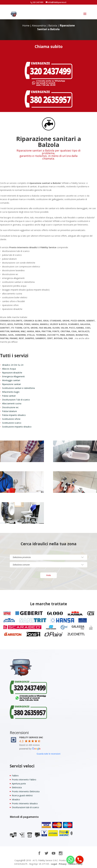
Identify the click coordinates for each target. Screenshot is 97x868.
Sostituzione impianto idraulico (17, 427)
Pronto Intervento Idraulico (25, 803)
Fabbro (15, 776)
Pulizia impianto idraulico (14, 415)
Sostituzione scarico (12, 423)
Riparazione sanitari (11, 384)
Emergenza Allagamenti (13, 376)
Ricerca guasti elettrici (22, 795)
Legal (54, 864)
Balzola (53, 25)
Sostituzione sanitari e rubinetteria (18, 388)
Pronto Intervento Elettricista (26, 791)
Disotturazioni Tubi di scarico (16, 400)
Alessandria (39, 25)
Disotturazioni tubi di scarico (25, 807)
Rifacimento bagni (11, 392)
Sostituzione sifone (11, 419)
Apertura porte (19, 784)
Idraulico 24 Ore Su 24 (13, 365)
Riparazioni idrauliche (12, 373)
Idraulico (16, 799)
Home (26, 25)
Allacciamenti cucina (12, 403)
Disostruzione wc (10, 407)
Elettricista (17, 787)
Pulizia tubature (9, 411)
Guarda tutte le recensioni (48, 754)
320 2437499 (38, 2)
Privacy (63, 864)
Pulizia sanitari (9, 396)
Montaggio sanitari (11, 380)
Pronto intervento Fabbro (24, 780)
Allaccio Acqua (9, 369)
